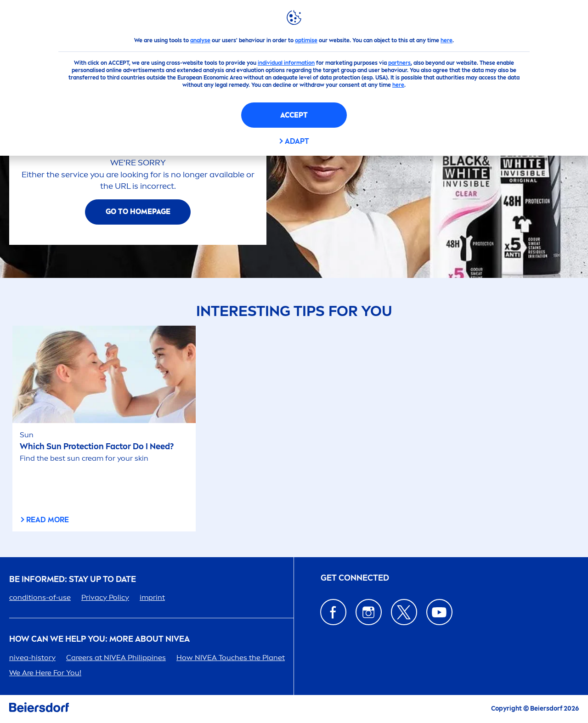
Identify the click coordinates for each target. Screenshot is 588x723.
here (447, 40)
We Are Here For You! (45, 673)
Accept (294, 115)
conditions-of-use (40, 597)
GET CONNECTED (355, 578)
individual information (286, 63)
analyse (200, 40)
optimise (306, 40)
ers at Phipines (116, 658)
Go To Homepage (138, 212)
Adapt (297, 141)
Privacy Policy (105, 597)
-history (32, 658)
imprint (152, 597)
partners (399, 63)
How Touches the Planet (231, 658)
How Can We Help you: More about (99, 639)
